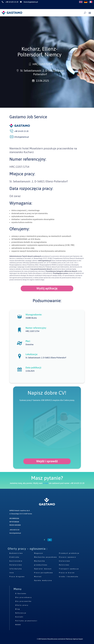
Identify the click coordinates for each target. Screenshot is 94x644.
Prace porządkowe (44, 573)
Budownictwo (16, 553)
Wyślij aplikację (47, 288)
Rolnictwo (64, 565)
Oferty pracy (22, 605)
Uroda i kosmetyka (69, 577)
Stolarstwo (65, 561)
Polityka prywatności (26, 621)
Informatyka (16, 569)
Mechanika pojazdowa (46, 557)
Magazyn (39, 553)
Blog (18, 609)
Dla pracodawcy (24, 597)
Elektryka (14, 557)
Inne (12, 573)
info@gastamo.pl (21, 137)
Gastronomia (16, 561)
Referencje (21, 613)
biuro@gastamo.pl (15, 533)
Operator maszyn (43, 569)
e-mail (46, 483)
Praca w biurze (67, 573)
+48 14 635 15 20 (14, 530)
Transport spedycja (69, 569)
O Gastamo (21, 594)
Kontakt (19, 617)
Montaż (38, 577)
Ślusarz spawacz (68, 557)
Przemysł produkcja (69, 553)
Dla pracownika (23, 601)
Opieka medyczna (43, 580)
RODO (18, 625)
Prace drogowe (17, 577)
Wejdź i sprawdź (47, 461)
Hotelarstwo (16, 565)
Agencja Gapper (78, 639)
